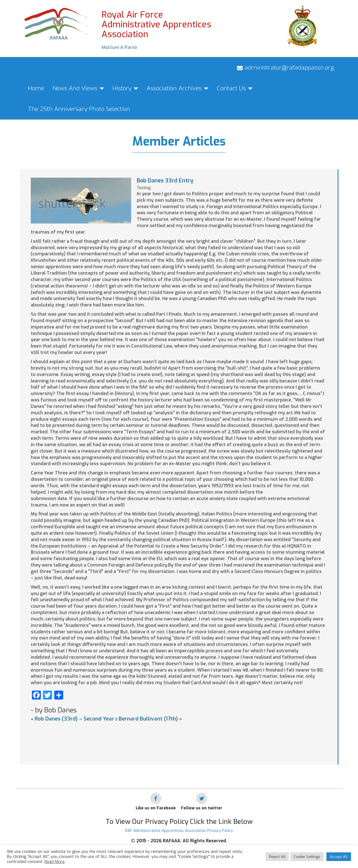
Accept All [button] (339, 857)
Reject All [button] (277, 857)
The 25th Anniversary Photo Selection (79, 109)
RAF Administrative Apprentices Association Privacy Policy (179, 831)
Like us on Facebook (156, 808)
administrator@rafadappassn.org (286, 68)
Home (36, 88)
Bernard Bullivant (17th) (148, 719)
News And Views (78, 88)
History (125, 88)
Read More (55, 862)
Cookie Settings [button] (307, 857)
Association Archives (177, 88)
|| (116, 719)
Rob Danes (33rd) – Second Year (74, 719)
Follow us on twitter (202, 808)
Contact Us (235, 88)
